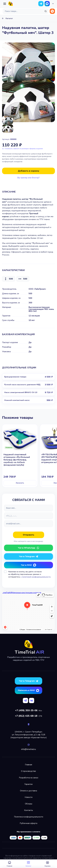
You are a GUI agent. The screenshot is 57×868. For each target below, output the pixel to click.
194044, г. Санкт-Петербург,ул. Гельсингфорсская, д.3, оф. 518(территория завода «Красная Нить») (29, 735)
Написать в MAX (26, 690)
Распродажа (52, 11)
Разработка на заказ (29, 778)
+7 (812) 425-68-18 (26, 716)
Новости (29, 797)
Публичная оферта (29, 823)
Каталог (9, 18)
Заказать (20, 483)
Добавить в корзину (29, 171)
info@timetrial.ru (29, 749)
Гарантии (29, 784)
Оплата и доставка (29, 791)
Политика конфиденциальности (29, 817)
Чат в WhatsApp (47, 4)
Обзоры (29, 804)
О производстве (29, 771)
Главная (29, 765)
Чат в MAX (26, 565)
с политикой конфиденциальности (36, 577)
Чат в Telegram (27, 556)
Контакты (29, 810)
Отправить (29, 535)
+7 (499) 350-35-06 (26, 710)
